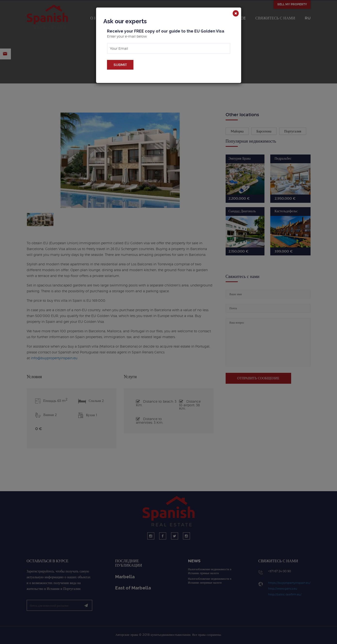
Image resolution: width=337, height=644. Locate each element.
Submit (120, 65)
